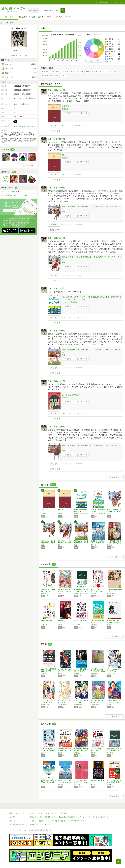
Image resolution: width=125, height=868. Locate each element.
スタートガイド (51, 813)
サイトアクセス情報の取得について (100, 817)
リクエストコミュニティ (77, 821)
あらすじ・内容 (82, 113)
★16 (63, 368)
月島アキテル (95, 625)
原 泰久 (109, 705)
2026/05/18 (80, 413)
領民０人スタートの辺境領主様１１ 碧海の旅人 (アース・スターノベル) (91, 351)
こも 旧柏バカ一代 (56, 90)
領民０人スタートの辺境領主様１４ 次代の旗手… (114, 511)
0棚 (15, 108)
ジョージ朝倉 (111, 673)
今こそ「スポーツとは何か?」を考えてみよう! (97, 591)
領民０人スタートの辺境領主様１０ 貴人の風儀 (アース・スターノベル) (91, 447)
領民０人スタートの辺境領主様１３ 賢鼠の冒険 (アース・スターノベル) (91, 208)
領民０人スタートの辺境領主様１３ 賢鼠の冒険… (48, 543)
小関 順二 (44, 673)
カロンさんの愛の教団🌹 (10, 192)
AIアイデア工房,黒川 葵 (60, 72)
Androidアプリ (35, 825)
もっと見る (95, 61)
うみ (59, 593)
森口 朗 (93, 784)
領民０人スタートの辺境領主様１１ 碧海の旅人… (81, 543)
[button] (63, 10)
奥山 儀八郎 (111, 593)
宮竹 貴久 (110, 784)
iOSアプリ (47, 825)
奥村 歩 (44, 753)
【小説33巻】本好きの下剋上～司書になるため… (98, 543)
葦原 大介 (61, 673)
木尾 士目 (61, 784)
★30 (63, 413)
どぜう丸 (77, 753)
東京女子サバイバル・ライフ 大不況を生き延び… (98, 671)
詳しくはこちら (10, 210)
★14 (63, 225)
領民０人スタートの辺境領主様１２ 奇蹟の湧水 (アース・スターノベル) (91, 258)
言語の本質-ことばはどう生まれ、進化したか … (81, 591)
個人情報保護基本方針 (48, 817)
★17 (63, 464)
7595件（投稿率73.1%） (22, 104)
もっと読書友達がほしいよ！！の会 (14, 195)
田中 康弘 (44, 593)
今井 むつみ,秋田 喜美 (81, 593)
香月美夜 (80, 72)
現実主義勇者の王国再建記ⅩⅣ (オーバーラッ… (81, 751)
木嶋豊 (60, 753)
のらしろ (103, 72)
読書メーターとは (36, 813)
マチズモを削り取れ (80, 621)
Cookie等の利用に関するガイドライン (72, 817)
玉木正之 (93, 593)
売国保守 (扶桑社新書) (97, 780)
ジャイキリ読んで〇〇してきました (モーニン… (81, 782)
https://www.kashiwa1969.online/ (24, 126)
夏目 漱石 (45, 72)
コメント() (69, 126)
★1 (63, 126)
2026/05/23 (79, 126)
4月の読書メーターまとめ (19, 55)
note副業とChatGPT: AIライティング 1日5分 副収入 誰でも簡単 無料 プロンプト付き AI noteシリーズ (92, 298)
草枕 (64, 155)
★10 (63, 317)
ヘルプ (32, 821)
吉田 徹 (109, 625)
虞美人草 (66, 106)
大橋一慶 (44, 625)
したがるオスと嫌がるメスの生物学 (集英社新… (114, 782)
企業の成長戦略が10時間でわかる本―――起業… (65, 751)
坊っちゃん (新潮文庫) (71, 395)
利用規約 (63, 813)
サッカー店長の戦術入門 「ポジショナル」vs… (81, 671)
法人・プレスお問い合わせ (56, 821)
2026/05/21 (80, 368)
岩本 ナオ (77, 784)
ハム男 (95, 72)
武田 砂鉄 (77, 625)
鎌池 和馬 (112, 72)
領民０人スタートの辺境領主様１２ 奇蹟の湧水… (65, 543)
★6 (63, 174)
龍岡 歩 (76, 673)
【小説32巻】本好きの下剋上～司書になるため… (114, 543)
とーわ (64, 76)
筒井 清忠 (110, 753)
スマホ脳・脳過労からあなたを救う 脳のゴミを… (48, 751)
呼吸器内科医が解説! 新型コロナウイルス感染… (49, 782)
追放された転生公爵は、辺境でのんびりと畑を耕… (65, 591)
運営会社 (33, 817)
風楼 (73, 72)
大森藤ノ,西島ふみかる (50, 76)
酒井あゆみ (94, 673)
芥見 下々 (61, 625)
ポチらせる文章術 (47, 621)
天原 (88, 72)
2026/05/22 (80, 225)
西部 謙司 (94, 753)
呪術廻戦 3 (61, 621)
